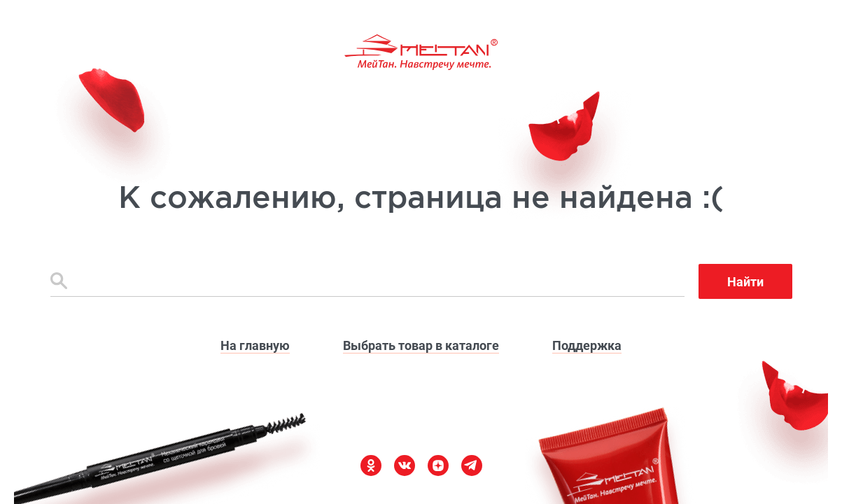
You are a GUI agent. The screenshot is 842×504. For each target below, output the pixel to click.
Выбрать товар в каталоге (421, 345)
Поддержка (587, 345)
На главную (255, 345)
